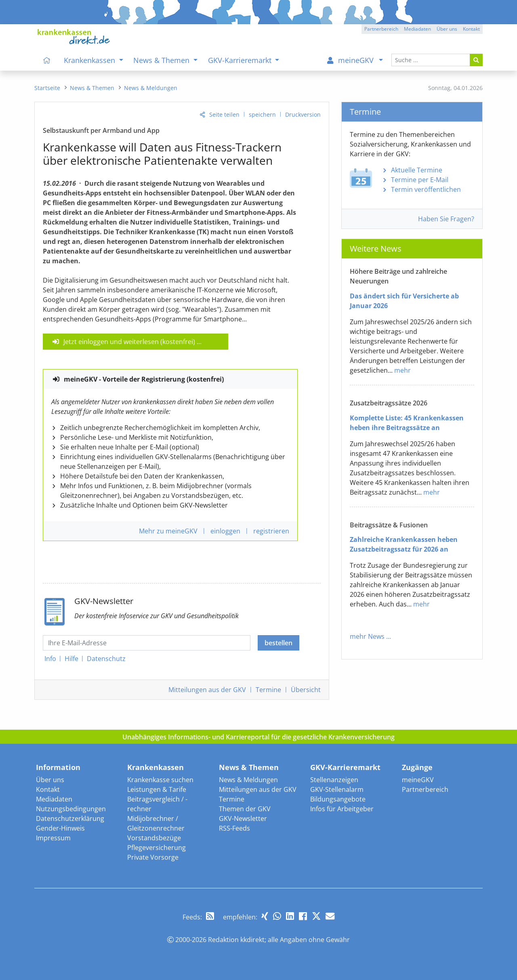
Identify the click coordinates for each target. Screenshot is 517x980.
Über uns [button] (447, 29)
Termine (268, 690)
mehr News (367, 636)
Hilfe (71, 659)
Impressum (53, 838)
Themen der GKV (245, 809)
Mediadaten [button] (417, 29)
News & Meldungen (248, 780)
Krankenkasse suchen (160, 780)
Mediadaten (54, 799)
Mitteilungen (207, 690)
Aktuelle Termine (417, 170)
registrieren (271, 531)
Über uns (50, 780)
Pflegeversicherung (157, 848)
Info (50, 659)
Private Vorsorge (153, 857)
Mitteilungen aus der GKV (258, 789)
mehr (402, 370)
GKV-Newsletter (243, 818)
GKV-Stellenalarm (337, 789)
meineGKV (418, 780)
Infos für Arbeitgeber (342, 809)
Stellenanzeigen (334, 780)
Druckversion (303, 114)
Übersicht (306, 690)
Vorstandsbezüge (154, 838)
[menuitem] (47, 60)
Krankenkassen (156, 767)
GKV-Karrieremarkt (345, 767)
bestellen (278, 643)
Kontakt (48, 789)
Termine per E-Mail (420, 180)
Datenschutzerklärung (70, 818)
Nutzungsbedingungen (71, 809)
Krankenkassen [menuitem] (90, 60)
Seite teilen (224, 114)
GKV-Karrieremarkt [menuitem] (241, 60)
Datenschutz (106, 659)
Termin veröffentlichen (426, 189)
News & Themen (249, 767)
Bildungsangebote (338, 799)
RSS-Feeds (234, 828)
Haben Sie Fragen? (446, 219)
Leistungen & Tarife (157, 789)
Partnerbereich (425, 789)
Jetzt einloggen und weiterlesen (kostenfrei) (129, 342)
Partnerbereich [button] (381, 29)
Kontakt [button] (471, 29)
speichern (262, 114)
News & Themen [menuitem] (162, 60)
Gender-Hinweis (60, 828)
